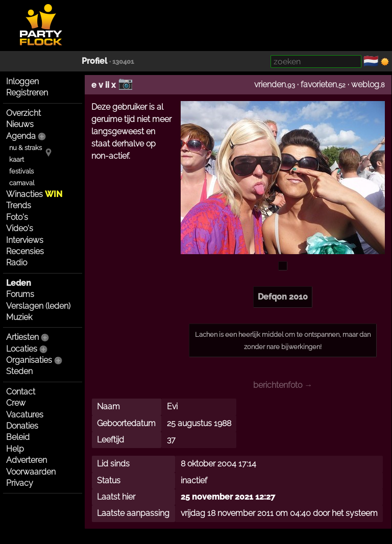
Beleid (18, 437)
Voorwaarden (31, 472)
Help (15, 449)
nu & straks (26, 148)
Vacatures (25, 415)
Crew (16, 403)
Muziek (19, 317)
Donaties (22, 426)
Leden (19, 283)
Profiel (94, 61)
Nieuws (20, 124)
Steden (19, 371)
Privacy (20, 483)
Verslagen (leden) (38, 306)
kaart (17, 159)
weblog (365, 84)
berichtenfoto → (283, 385)
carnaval (22, 183)
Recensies (25, 251)
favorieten (319, 84)
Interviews (25, 240)
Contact (21, 392)
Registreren (27, 93)
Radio (17, 263)
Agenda (21, 136)
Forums (20, 294)
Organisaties (29, 360)
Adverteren (27, 460)
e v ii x (104, 85)
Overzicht (23, 113)
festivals (21, 171)
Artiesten (22, 337)
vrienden (270, 84)
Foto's (17, 217)
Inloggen (22, 81)
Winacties (34, 194)
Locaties (22, 349)
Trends (19, 205)
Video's (20, 228)
